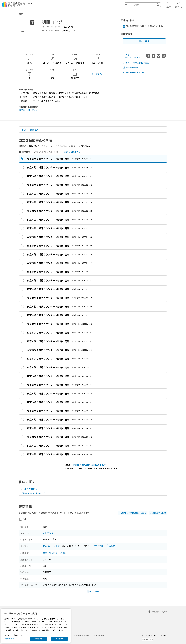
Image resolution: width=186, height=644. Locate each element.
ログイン (179, 5)
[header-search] (143, 5)
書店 (24, 129)
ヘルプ (168, 5)
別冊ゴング (48, 533)
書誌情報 (34, 129)
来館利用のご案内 (73, 152)
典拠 (112, 546)
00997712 (98, 546)
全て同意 (59, 639)
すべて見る (97, 74)
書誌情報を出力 (131, 67)
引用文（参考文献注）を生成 (136, 63)
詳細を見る (10, 639)
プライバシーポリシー (80, 635)
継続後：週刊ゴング (28, 110)
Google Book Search (34, 493)
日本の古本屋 (30, 489)
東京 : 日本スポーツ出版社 (55, 553)
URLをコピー (138, 56)
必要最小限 (39, 639)
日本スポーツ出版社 (52, 546)
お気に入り (128, 56)
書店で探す (144, 41)
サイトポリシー (98, 635)
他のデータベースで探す (134, 73)
